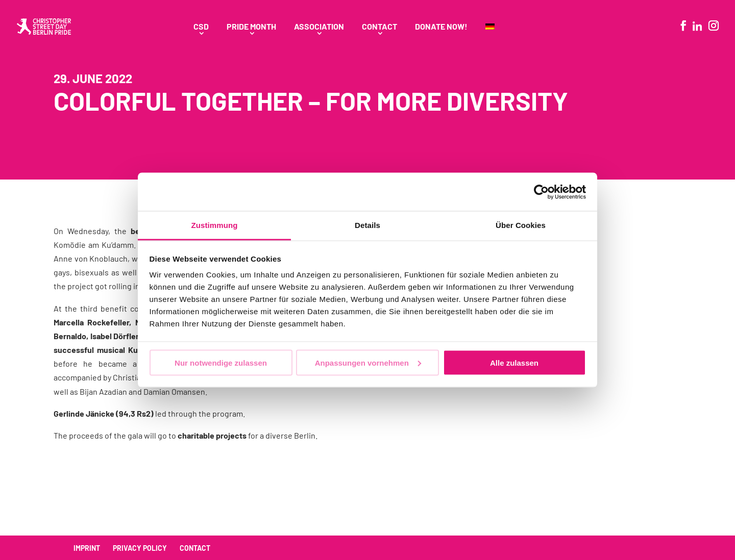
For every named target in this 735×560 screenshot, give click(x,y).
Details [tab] (367, 225)
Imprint (87, 548)
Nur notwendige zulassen (221, 362)
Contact (379, 27)
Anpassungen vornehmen (368, 362)
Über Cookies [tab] (521, 225)
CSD (201, 27)
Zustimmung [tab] (215, 225)
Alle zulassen (514, 362)
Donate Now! (441, 27)
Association (319, 27)
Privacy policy (140, 548)
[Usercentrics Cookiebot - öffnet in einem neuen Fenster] (541, 192)
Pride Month (251, 27)
